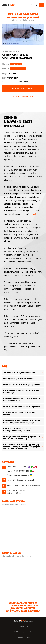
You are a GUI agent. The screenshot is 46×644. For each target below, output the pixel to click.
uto (9, 5)
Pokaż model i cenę (18, 69)
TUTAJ (33, 214)
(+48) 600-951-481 (21, 471)
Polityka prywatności (23, 632)
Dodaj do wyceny (23, 97)
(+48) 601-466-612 (22, 475)
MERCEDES (16, 64)
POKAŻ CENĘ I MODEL (23, 89)
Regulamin (23, 626)
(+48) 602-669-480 (20, 467)
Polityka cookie (23, 637)
